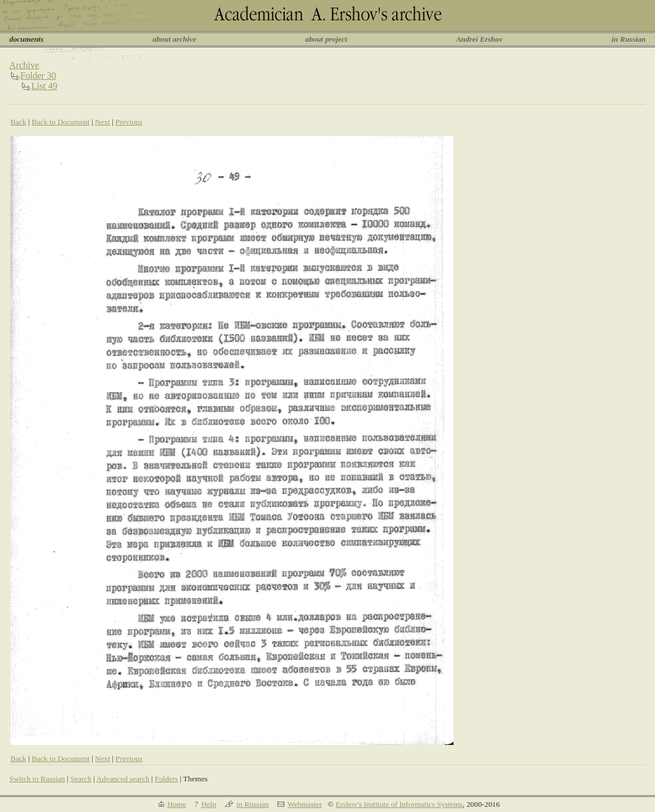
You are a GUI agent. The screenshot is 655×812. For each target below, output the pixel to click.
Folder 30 (38, 76)
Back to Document (61, 122)
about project (326, 39)
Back (18, 122)
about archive (175, 39)
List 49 (44, 86)
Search (81, 779)
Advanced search (122, 779)
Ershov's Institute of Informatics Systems (399, 804)
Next (103, 122)
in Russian (629, 39)
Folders (166, 779)
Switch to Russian (37, 779)
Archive (24, 65)
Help (208, 804)
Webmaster (305, 804)
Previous (129, 122)
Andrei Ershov (479, 39)
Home (177, 804)
